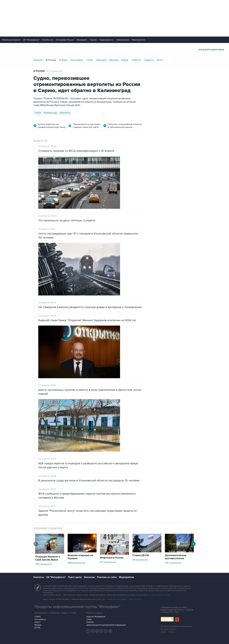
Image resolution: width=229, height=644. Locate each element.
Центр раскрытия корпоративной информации (106, 625)
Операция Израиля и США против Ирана (48, 558)
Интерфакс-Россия (65, 40)
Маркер (38, 625)
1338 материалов (44, 564)
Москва (114, 60)
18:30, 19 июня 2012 (54, 71)
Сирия (38, 113)
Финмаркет (82, 40)
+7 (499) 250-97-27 (134, 599)
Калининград (50, 113)
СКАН (89, 619)
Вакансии (89, 577)
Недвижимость (107, 40)
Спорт (90, 60)
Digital (125, 60)
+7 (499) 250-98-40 (113, 599)
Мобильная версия (11, 40)
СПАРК (38, 617)
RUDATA (90, 622)
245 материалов (173, 563)
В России (51, 60)
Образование (123, 40)
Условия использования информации (176, 626)
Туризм (93, 40)
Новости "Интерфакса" (96, 617)
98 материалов (140, 560)
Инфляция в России (112, 558)
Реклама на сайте (107, 577)
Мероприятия (139, 40)
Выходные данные (168, 629)
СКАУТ (37, 622)
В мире (63, 60)
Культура (101, 60)
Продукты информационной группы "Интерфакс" (77, 607)
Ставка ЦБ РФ (141, 555)
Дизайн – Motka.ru (168, 632)
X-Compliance (40, 619)
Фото (160, 60)
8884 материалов (76, 563)
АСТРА (37, 628)
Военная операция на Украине (80, 557)
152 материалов (108, 562)
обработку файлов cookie (159, 595)
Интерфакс (114, 49)
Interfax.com (48, 40)
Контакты (39, 577)
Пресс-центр (75, 577)
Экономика (77, 60)
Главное (38, 60)
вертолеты (65, 113)
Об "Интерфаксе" (31, 40)
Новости (136, 60)
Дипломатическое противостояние (176, 557)
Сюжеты (149, 60)
